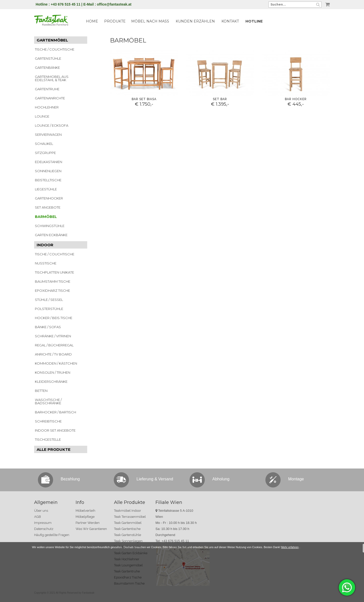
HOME (92, 21)
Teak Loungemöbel (128, 565)
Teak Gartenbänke (128, 547)
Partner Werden (88, 523)
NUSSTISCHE (46, 263)
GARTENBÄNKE (47, 68)
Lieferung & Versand (155, 479)
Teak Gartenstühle (128, 535)
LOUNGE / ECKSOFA (52, 125)
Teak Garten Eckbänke (131, 553)
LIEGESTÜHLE (46, 189)
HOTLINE (254, 21)
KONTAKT (230, 21)
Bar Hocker (296, 99)
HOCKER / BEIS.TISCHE (54, 318)
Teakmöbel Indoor (128, 511)
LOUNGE (42, 116)
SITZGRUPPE (45, 153)
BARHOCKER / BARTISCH (55, 412)
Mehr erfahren (290, 577)
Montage (296, 479)
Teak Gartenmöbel (128, 523)
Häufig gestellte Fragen (52, 535)
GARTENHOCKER (49, 198)
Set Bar (220, 99)
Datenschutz (44, 529)
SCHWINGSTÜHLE (50, 226)
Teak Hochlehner (127, 559)
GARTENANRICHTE (50, 98)
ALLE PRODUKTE (54, 449)
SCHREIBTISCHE (48, 421)
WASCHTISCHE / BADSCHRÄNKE (48, 401)
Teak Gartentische (127, 529)
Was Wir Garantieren (91, 529)
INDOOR (45, 245)
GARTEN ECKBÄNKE (51, 235)
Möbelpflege (85, 517)
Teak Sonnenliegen (128, 541)
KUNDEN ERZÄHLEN (195, 21)
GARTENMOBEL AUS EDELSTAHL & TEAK (52, 78)
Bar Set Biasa (144, 99)
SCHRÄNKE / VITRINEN (53, 336)
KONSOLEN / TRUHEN (53, 372)
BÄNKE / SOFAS (48, 327)
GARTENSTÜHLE (48, 58)
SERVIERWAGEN (48, 135)
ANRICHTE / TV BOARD (53, 354)
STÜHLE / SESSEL (49, 300)
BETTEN (41, 391)
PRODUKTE (115, 21)
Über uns (41, 511)
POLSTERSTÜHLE (49, 309)
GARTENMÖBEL (52, 40)
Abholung (221, 479)
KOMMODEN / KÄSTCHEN (56, 363)
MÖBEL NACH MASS (150, 21)
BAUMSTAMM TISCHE (53, 281)
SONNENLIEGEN (48, 171)
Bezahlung (70, 479)
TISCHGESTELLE (48, 439)
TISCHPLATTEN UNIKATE (54, 272)
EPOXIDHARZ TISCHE (52, 291)
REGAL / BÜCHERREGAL (54, 345)
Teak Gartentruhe (127, 571)
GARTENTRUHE (47, 89)
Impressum (43, 523)
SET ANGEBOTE (48, 207)
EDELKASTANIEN (49, 162)
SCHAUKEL (44, 144)
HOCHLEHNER (47, 107)
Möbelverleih (85, 511)
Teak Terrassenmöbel (130, 517)
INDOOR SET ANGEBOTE (55, 430)
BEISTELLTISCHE (48, 180)
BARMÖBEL (46, 217)
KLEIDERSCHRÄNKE (51, 382)
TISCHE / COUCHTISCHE (55, 49)
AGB (38, 517)
